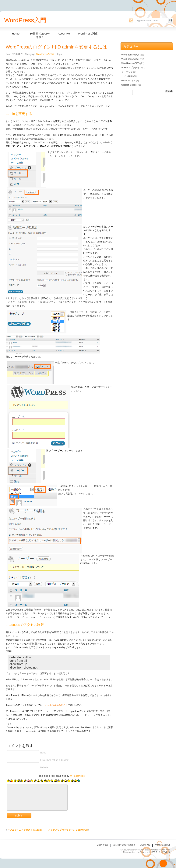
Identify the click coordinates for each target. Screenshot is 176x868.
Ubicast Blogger (129, 85)
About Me (64, 33)
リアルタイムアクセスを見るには (25, 830)
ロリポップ (127, 72)
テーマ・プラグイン (132, 68)
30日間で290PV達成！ (40, 34)
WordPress (166, 850)
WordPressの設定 (45, 54)
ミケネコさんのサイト (56, 705)
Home (16, 33)
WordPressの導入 (130, 55)
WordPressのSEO (130, 63)
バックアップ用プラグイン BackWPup (68, 830)
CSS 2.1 (155, 852)
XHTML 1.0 (166, 852)
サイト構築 (127, 76)
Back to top (103, 845)
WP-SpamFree (77, 776)
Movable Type (128, 81)
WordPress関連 (88, 33)
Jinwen (143, 852)
